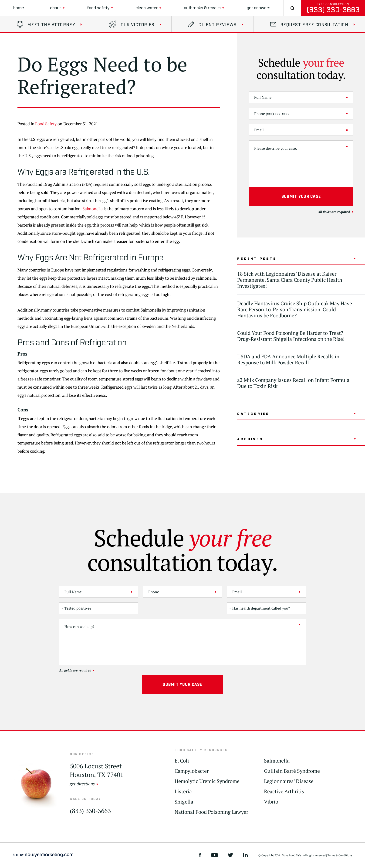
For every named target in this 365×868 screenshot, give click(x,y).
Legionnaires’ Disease (289, 781)
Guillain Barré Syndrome (292, 771)
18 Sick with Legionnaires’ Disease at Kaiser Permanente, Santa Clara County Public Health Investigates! (290, 280)
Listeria (183, 792)
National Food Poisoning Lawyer (211, 812)
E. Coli (182, 761)
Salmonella (93, 209)
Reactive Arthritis (284, 792)
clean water (147, 8)
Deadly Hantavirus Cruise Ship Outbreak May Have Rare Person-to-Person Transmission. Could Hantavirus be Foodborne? (295, 309)
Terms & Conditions (340, 855)
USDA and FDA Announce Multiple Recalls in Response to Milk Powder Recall (288, 359)
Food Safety (98, 8)
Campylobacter (192, 771)
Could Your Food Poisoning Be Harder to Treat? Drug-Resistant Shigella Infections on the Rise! (291, 336)
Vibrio (271, 802)
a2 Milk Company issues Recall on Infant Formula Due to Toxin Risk (293, 383)
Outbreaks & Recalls (202, 8)
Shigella (184, 802)
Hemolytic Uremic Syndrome (207, 781)
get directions (82, 784)
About (56, 8)
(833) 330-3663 (333, 10)
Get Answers (259, 8)
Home (19, 8)
